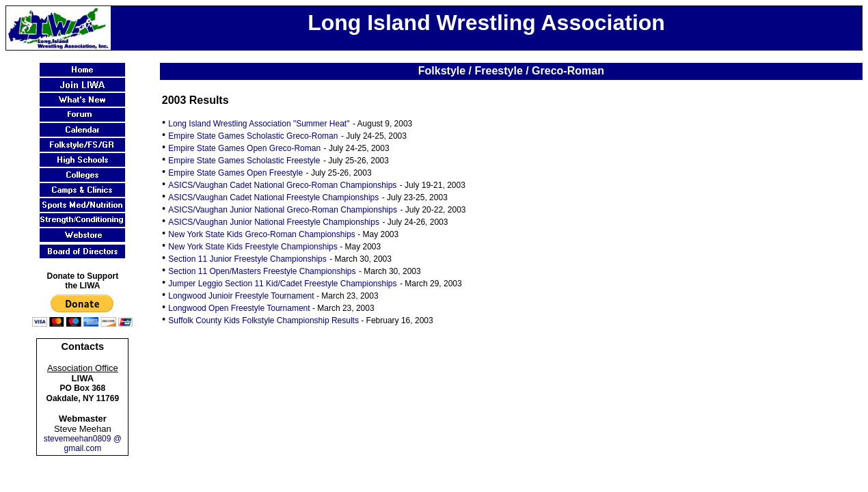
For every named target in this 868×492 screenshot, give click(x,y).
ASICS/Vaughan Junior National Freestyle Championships (274, 222)
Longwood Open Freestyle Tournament (239, 308)
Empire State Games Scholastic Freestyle (244, 161)
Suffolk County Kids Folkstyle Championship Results (263, 320)
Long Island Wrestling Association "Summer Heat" (259, 124)
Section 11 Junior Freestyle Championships (247, 259)
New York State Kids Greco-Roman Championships (261, 234)
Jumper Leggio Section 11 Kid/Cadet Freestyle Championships (282, 284)
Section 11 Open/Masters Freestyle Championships (262, 271)
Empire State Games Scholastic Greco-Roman (253, 136)
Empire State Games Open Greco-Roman (244, 148)
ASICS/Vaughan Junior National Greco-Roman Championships (283, 210)
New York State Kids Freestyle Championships (253, 247)
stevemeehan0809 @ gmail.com (83, 443)
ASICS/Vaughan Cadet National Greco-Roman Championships (282, 185)
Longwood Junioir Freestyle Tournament (241, 296)
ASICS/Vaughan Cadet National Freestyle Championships (273, 197)
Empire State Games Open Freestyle (235, 173)
